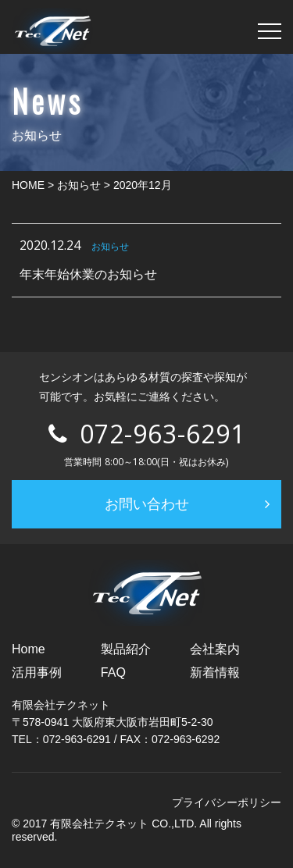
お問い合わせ (147, 504)
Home (29, 649)
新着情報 (215, 672)
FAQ (113, 672)
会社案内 (215, 649)
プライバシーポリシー (227, 802)
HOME (28, 185)
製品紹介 (126, 649)
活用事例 (37, 672)
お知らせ (79, 185)
